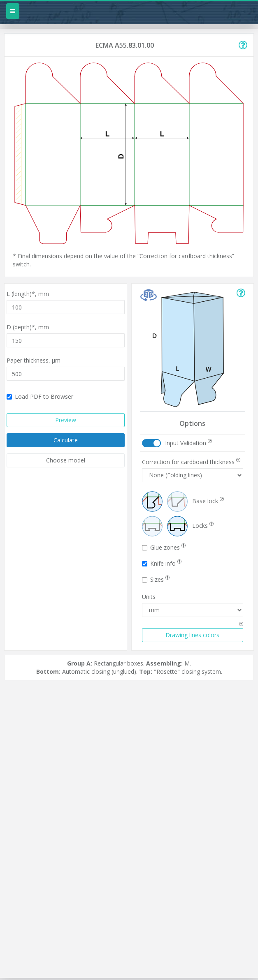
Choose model (66, 460)
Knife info (162, 563)
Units (149, 597)
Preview (66, 420)
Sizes (156, 579)
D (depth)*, (28, 327)
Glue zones (164, 547)
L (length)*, (28, 294)
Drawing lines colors (192, 635)
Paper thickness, (34, 360)
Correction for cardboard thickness (191, 462)
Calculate (66, 440)
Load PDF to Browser (40, 396)
